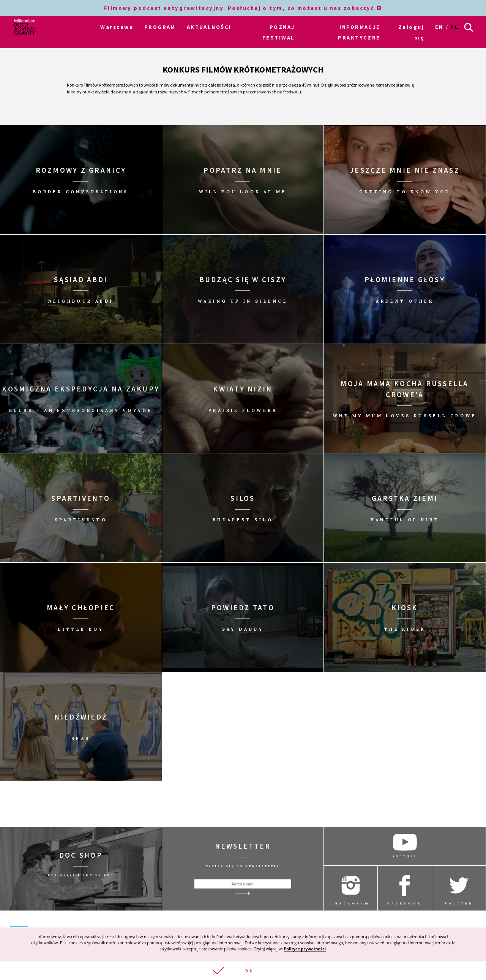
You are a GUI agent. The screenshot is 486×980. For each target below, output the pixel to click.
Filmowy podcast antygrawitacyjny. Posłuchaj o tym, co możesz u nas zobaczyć (243, 8)
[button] (243, 971)
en (439, 27)
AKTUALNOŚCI (209, 27)
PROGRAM (160, 27)
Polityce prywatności (305, 949)
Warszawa (117, 27)
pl (454, 27)
